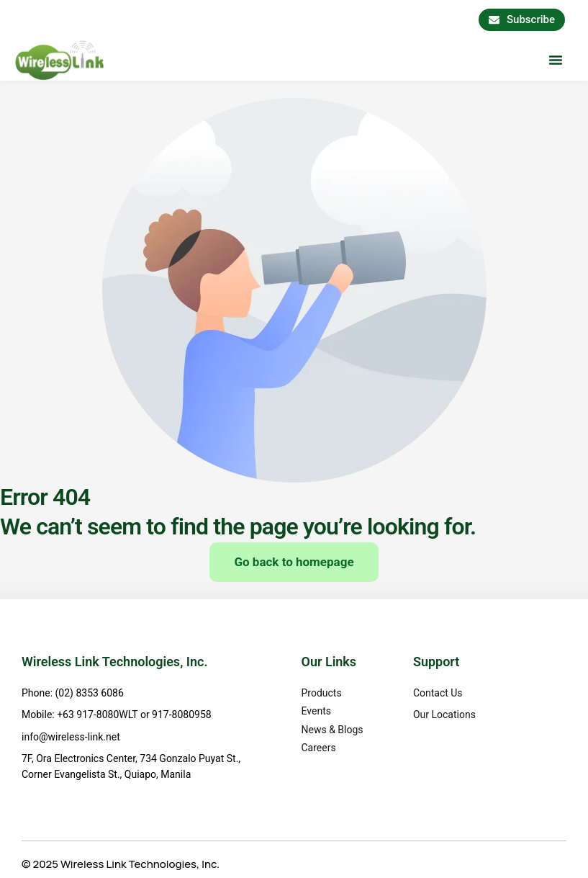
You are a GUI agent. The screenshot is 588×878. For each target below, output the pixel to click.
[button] (556, 60)
